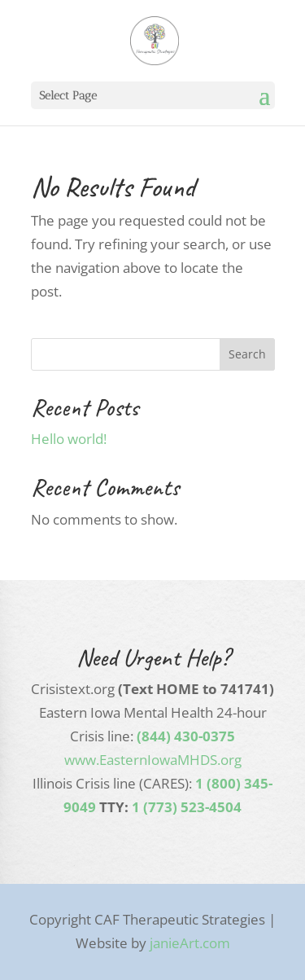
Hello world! (69, 439)
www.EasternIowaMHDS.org (153, 760)
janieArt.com (190, 943)
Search (247, 354)
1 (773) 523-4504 (187, 807)
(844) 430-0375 (186, 736)
